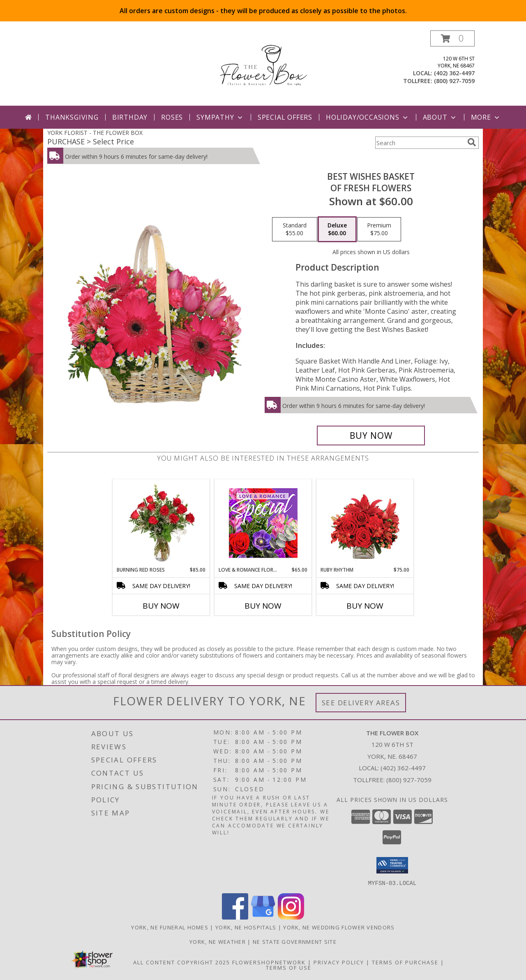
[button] (452, 38)
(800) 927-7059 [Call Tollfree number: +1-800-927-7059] (409, 780)
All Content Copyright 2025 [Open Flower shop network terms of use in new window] (182, 962)
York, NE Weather (218, 941)
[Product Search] (420, 143)
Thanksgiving (72, 117)
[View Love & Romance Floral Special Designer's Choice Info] (263, 523)
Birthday (130, 117)
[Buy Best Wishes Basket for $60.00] (371, 436)
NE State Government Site (295, 941)
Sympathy (220, 117)
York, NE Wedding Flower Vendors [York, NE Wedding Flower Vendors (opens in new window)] (339, 927)
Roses (172, 117)
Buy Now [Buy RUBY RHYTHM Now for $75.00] (365, 606)
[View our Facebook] (235, 917)
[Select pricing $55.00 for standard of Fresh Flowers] (295, 229)
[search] (472, 142)
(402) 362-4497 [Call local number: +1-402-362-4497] (454, 73)
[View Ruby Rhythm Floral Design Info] (365, 523)
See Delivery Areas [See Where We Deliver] (361, 703)
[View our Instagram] (291, 917)
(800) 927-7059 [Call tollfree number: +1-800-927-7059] (454, 81)
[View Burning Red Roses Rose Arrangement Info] (161, 523)
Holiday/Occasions (368, 117)
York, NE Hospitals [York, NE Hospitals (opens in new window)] (246, 927)
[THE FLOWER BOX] (263, 68)
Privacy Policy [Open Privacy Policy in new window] (339, 962)
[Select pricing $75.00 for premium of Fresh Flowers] (379, 229)
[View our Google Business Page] (263, 917)
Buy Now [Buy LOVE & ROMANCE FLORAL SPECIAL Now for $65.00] (263, 606)
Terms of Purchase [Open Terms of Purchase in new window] (405, 962)
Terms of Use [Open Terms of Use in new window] (289, 967)
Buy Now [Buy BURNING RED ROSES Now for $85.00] (161, 606)
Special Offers (285, 117)
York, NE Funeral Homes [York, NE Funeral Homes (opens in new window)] (170, 927)
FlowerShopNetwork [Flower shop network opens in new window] (269, 962)
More (486, 117)
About (440, 117)
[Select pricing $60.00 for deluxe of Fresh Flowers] (337, 229)
